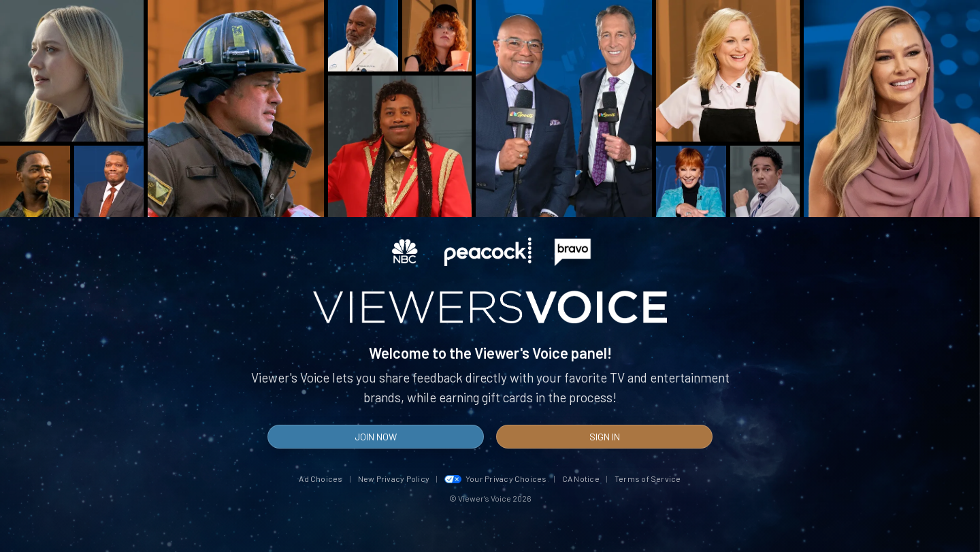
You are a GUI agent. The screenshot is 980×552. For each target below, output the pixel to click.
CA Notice (581, 478)
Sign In (605, 437)
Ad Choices (321, 478)
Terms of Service (648, 478)
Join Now (376, 437)
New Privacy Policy (394, 478)
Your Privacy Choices (496, 478)
